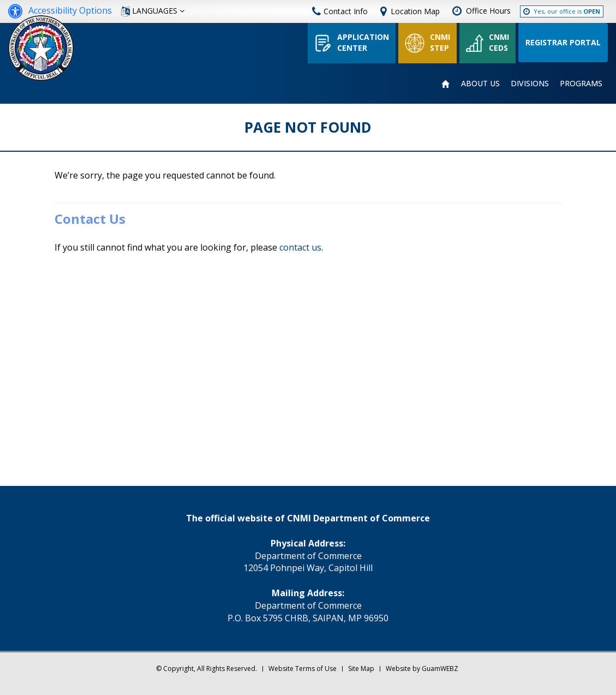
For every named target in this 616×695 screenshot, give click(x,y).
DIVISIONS (530, 83)
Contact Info (340, 11)
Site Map (361, 669)
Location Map (415, 11)
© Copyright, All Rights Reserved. (207, 669)
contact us (300, 247)
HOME (446, 84)
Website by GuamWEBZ (422, 669)
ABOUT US (480, 83)
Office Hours (488, 11)
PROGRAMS (581, 83)
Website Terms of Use (303, 669)
